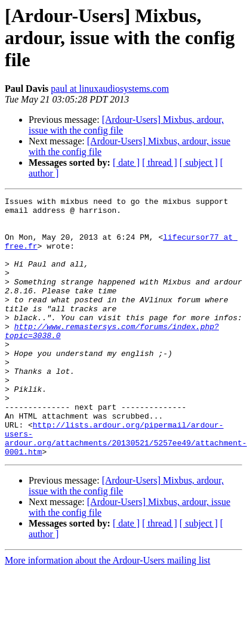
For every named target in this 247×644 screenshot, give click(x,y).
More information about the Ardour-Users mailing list (108, 612)
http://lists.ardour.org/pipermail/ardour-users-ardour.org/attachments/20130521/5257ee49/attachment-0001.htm (126, 487)
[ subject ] (199, 162)
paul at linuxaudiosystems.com (110, 89)
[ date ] (126, 162)
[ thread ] (160, 162)
